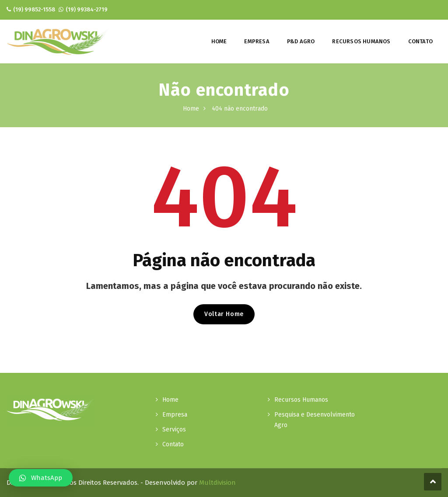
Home (219, 41)
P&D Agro (301, 41)
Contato (420, 41)
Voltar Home (224, 314)
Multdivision (217, 483)
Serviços (174, 429)
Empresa (257, 41)
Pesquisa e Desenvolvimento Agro (315, 420)
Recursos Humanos (361, 41)
